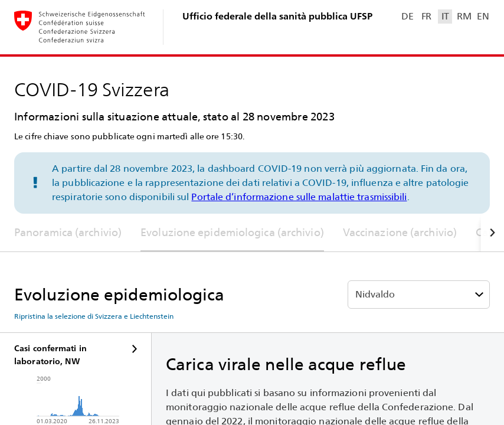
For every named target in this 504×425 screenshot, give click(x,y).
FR (426, 16)
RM (464, 16)
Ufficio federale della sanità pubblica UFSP (277, 16)
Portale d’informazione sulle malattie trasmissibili (299, 197)
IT (445, 16)
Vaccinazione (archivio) (400, 232)
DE (407, 16)
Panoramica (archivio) (68, 232)
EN (483, 16)
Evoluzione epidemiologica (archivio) (232, 232)
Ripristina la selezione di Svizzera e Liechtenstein (94, 316)
